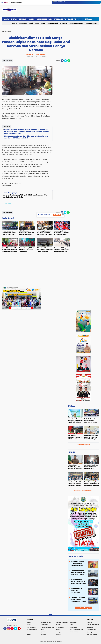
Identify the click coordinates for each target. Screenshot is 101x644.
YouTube (21, 629)
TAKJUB (29, 634)
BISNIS (31, 19)
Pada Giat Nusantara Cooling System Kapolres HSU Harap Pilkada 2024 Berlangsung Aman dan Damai (91, 421)
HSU (38, 23)
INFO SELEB (74, 627)
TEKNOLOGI (45, 634)
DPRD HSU (24, 23)
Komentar (7, 61)
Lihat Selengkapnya (83, 608)
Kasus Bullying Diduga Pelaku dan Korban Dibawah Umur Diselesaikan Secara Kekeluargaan (91, 467)
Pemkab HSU (92, 23)
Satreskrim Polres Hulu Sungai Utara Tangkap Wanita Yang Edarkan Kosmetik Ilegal (75, 484)
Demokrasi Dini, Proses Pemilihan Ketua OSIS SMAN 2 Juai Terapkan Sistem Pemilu (91, 437)
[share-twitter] (65, 61)
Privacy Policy (91, 630)
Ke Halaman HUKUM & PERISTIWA (83, 491)
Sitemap (90, 632)
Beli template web (92, 634)
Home (6, 2)
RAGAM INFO (7, 204)
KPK (44, 23)
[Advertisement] (36, 272)
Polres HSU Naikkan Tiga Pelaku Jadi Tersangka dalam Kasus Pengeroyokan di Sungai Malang (78, 564)
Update (57, 215)
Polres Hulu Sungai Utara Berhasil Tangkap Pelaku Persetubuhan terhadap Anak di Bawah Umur (92, 484)
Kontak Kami (53, 23)
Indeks (6, 19)
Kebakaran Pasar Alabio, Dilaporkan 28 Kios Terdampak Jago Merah (78, 582)
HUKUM (71, 452)
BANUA (14, 19)
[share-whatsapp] (69, 61)
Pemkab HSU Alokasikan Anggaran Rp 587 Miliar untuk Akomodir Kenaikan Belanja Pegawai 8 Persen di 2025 (75, 437)
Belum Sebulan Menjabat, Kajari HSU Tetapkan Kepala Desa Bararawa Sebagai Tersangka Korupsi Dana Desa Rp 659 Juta (75, 467)
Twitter (16, 629)
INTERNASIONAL (60, 19)
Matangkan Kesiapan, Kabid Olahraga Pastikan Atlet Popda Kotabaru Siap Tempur (78, 600)
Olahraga (88, 19)
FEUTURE (58, 625)
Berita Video (45, 625)
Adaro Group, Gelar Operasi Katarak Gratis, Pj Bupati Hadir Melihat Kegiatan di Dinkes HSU (75, 421)
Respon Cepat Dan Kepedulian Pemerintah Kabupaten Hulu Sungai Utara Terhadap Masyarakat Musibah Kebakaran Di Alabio (78, 591)
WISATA (58, 634)
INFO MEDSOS (60, 627)
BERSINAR (23, 19)
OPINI (80, 19)
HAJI (32, 23)
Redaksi (89, 622)
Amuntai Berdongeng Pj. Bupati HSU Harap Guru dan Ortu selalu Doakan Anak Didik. (25, 196)
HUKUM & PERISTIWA (44, 19)
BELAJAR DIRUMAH (62, 622)
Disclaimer (90, 627)
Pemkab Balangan (77, 23)
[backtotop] (50, 616)
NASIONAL (72, 19)
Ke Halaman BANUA (83, 445)
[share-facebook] (62, 61)
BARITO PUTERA (46, 622)
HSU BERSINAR (31, 627)
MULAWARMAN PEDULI (77, 630)
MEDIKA (58, 630)
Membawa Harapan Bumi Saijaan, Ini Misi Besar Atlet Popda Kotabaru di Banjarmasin (78, 573)
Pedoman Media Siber (94, 625)
